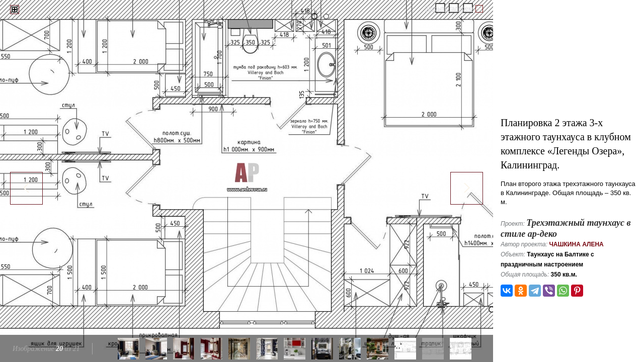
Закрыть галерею (449, 9)
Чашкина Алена (576, 244)
